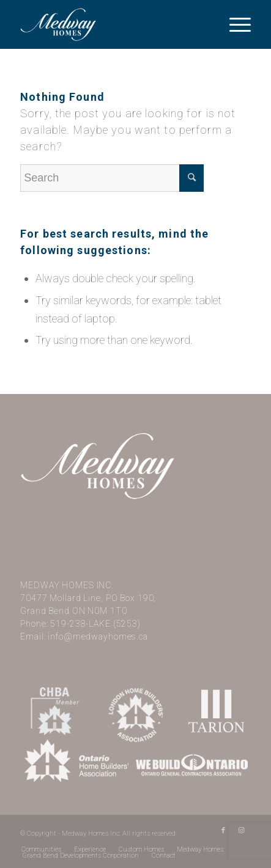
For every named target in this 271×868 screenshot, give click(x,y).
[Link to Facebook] (223, 831)
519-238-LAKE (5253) (95, 624)
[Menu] (234, 24)
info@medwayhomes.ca (98, 636)
